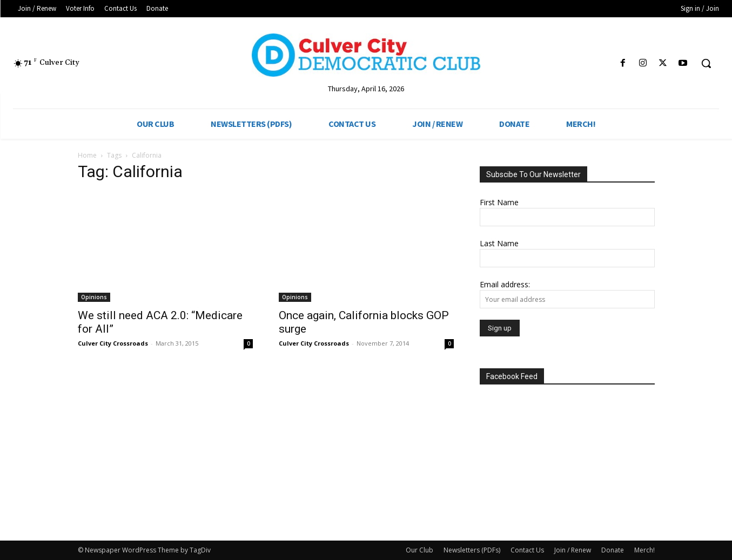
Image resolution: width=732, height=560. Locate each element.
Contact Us (527, 550)
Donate (613, 550)
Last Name (499, 243)
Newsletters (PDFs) (472, 550)
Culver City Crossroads (113, 343)
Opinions (94, 297)
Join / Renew (573, 550)
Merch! (644, 550)
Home (87, 155)
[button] (706, 63)
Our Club (419, 550)
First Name (499, 202)
